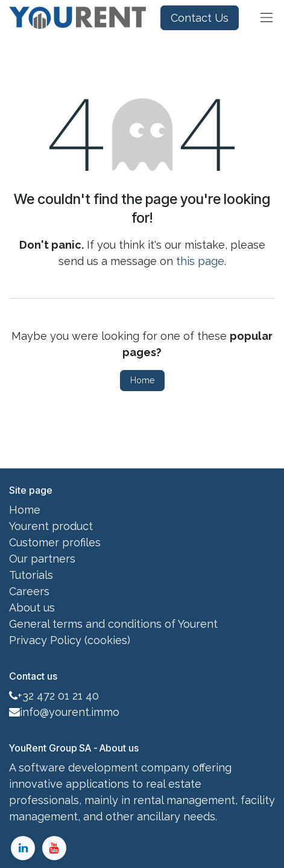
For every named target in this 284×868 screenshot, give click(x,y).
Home (142, 380)
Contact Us (200, 18)
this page (200, 261)
